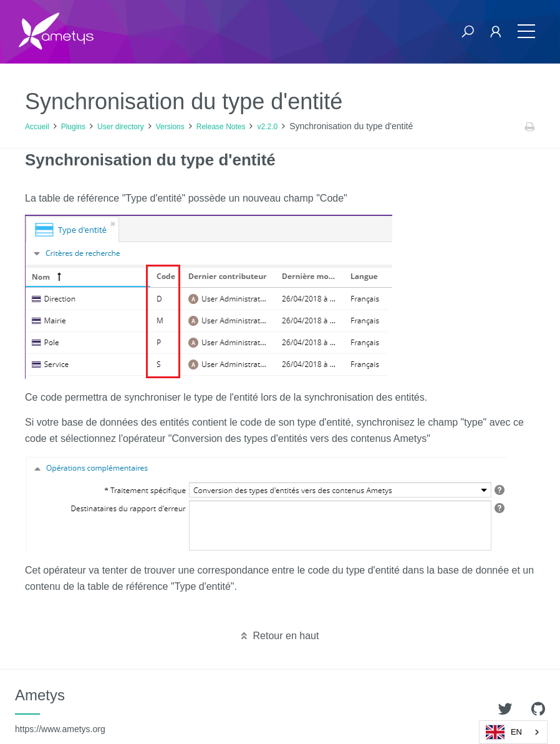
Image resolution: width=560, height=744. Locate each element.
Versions (170, 127)
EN (504, 732)
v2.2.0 (267, 127)
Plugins (73, 127)
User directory (121, 127)
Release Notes (221, 127)
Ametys (60, 710)
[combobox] (513, 732)
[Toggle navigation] (526, 32)
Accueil (37, 127)
